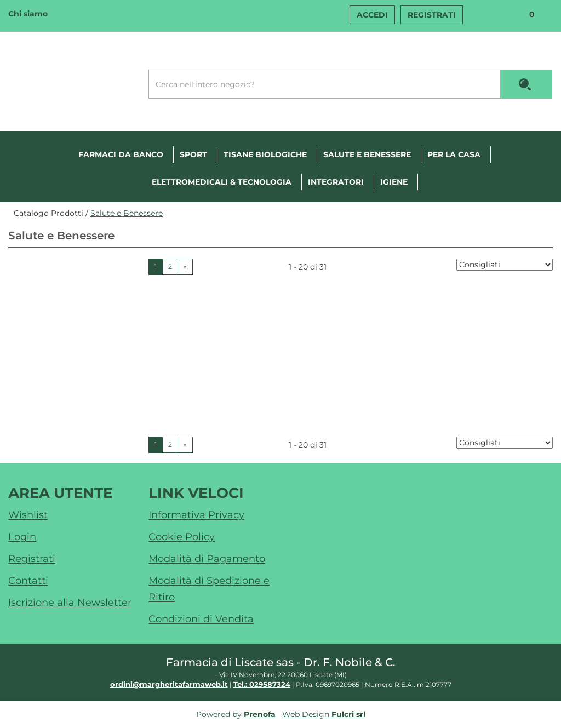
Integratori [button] (336, 182)
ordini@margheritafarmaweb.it (169, 684)
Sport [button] (193, 154)
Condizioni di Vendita (201, 619)
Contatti (28, 581)
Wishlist (483, 16)
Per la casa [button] (454, 154)
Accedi (372, 15)
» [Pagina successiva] (185, 266)
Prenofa (260, 714)
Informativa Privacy (196, 515)
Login (22, 537)
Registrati (432, 15)
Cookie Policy (182, 537)
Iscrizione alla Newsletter (70, 603)
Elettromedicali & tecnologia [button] (222, 182)
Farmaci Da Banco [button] (121, 154)
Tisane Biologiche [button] (265, 154)
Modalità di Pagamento (207, 559)
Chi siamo (28, 14)
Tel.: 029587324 (262, 684)
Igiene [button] (394, 182)
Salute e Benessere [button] (367, 154)
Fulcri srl (348, 714)
